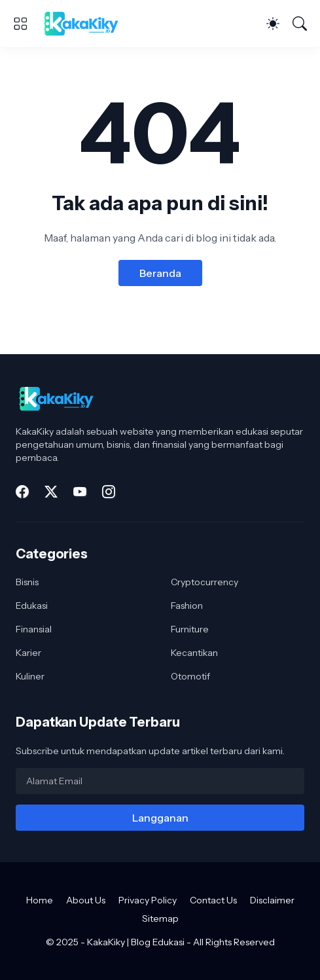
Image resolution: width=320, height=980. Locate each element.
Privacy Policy (148, 900)
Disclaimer (272, 900)
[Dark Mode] (273, 24)
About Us (86, 900)
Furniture (190, 629)
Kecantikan (194, 653)
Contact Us (213, 900)
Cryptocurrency (204, 582)
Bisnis (27, 582)
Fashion (187, 606)
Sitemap (160, 918)
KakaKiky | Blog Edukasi (136, 942)
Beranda (160, 273)
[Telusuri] (300, 24)
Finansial (34, 629)
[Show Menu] (20, 24)
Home (40, 900)
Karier (28, 653)
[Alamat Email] (160, 781)
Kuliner (30, 676)
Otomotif (190, 676)
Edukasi (32, 606)
